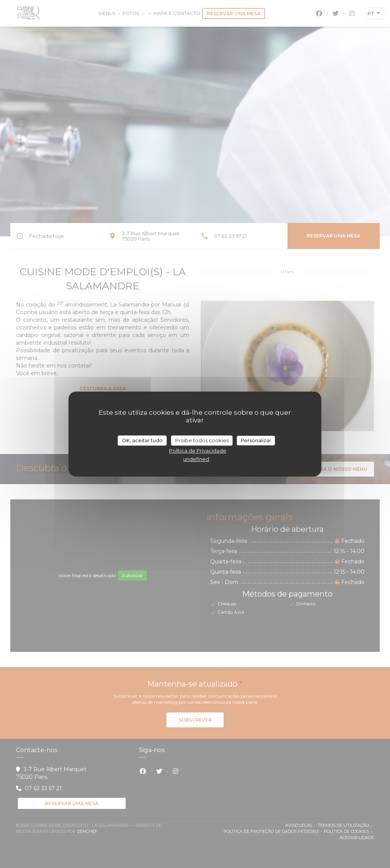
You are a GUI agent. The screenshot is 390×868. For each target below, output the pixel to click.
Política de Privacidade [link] (198, 451)
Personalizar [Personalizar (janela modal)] (256, 440)
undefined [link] (196, 459)
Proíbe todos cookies (202, 440)
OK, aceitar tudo (142, 440)
